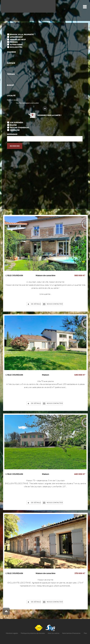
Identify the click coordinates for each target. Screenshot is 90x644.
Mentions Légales (12, 633)
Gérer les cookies (54, 633)
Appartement (16, 37)
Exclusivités (16, 47)
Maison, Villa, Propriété (22, 35)
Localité (11, 96)
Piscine (13, 125)
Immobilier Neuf (18, 40)
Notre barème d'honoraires (71, 633)
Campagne (15, 130)
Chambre (11, 52)
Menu (85, 7)
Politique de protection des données (33, 633)
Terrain (14, 42)
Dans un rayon (12, 100)
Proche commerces (19, 128)
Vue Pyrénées (16, 123)
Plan (85, 633)
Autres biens (16, 45)
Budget (11, 85)
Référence (12, 134)
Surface (11, 63)
